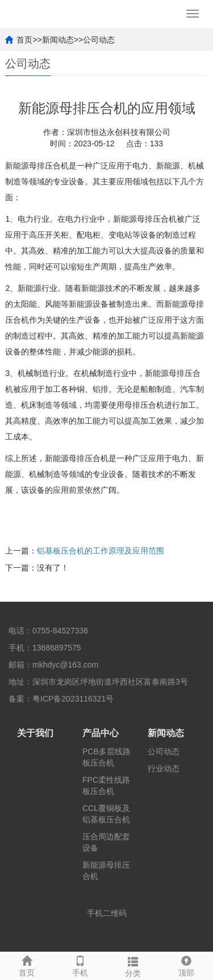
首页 (24, 40)
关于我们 (35, 733)
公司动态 (99, 40)
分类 (133, 965)
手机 (80, 965)
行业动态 (164, 768)
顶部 (186, 965)
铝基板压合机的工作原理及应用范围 (101, 551)
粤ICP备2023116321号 (73, 699)
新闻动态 (58, 40)
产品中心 (101, 733)
